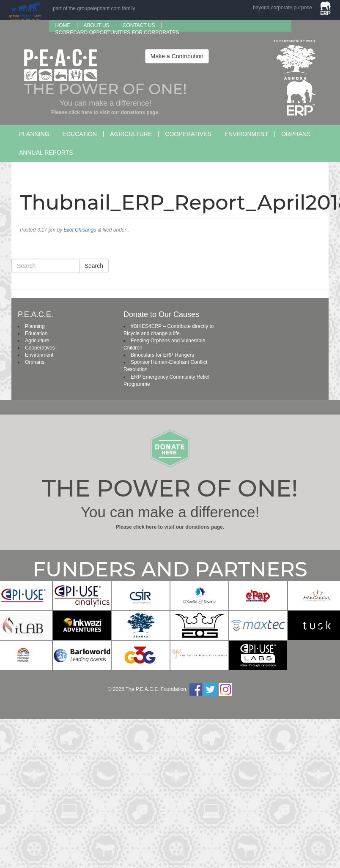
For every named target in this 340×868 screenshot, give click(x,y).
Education (80, 134)
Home (63, 25)
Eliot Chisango (80, 230)
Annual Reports (46, 153)
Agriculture (131, 134)
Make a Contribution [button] (177, 56)
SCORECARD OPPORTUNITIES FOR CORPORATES (117, 33)
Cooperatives (188, 134)
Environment (246, 134)
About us (97, 25)
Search (94, 266)
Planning (34, 134)
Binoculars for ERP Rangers (162, 355)
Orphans (296, 134)
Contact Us (139, 25)
